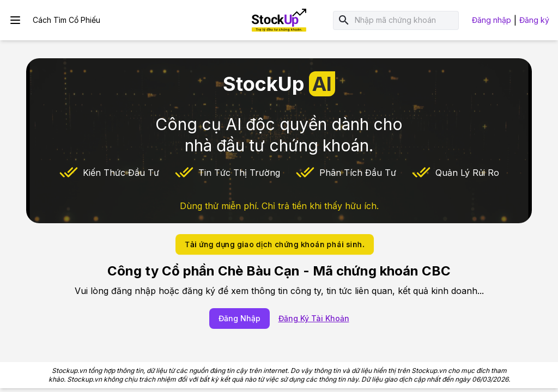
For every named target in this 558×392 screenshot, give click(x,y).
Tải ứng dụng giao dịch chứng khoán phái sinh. (275, 244)
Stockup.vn (69, 370)
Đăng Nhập (239, 318)
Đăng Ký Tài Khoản (314, 318)
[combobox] (405, 20)
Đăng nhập (492, 20)
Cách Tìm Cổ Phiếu (66, 20)
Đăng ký (534, 20)
